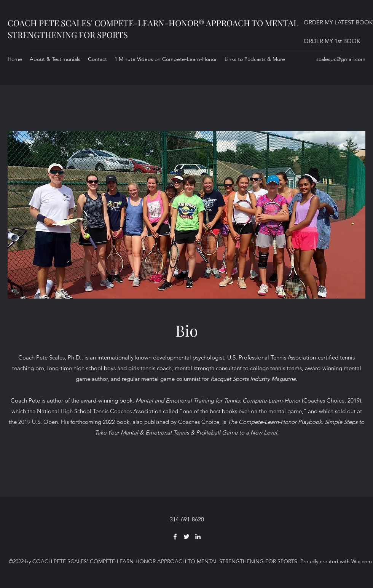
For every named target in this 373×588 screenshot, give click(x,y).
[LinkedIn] (198, 537)
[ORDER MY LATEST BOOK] (338, 23)
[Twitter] (186, 537)
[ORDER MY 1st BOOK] (332, 41)
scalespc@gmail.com (341, 59)
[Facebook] (175, 537)
